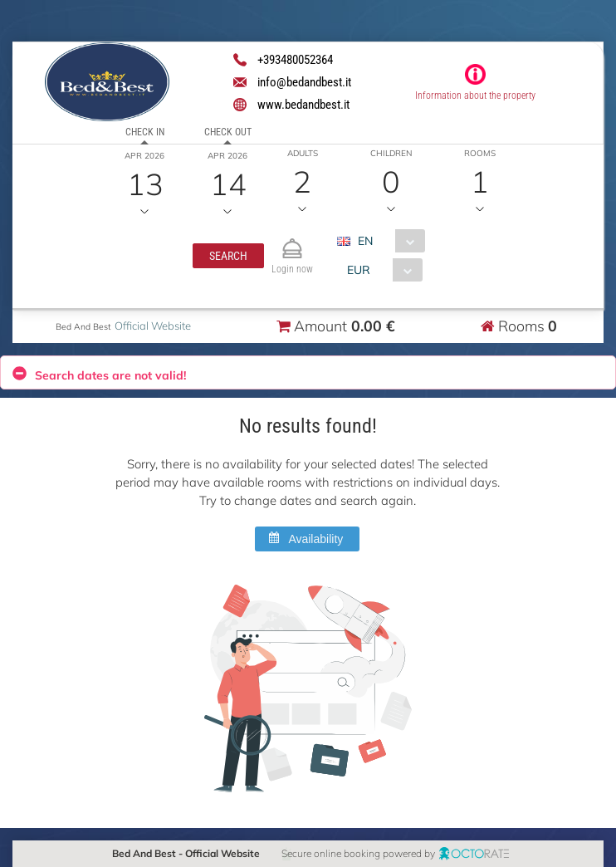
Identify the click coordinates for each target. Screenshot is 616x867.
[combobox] (386, 241)
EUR (358, 270)
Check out (228, 132)
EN (364, 241)
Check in (145, 132)
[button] (227, 256)
